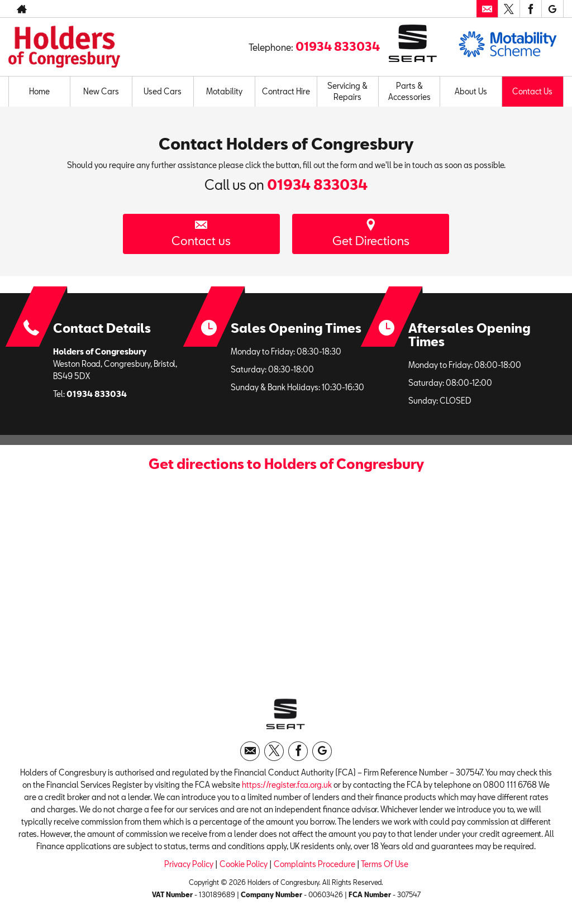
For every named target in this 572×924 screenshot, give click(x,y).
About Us (471, 91)
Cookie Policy (244, 867)
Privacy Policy (189, 867)
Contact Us (532, 91)
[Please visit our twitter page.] (509, 9)
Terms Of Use (385, 867)
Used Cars (163, 91)
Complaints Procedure (314, 867)
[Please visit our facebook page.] (530, 9)
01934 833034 (338, 46)
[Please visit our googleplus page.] (552, 9)
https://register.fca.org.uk (287, 788)
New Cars (101, 91)
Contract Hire (286, 91)
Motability (224, 91)
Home (39, 91)
